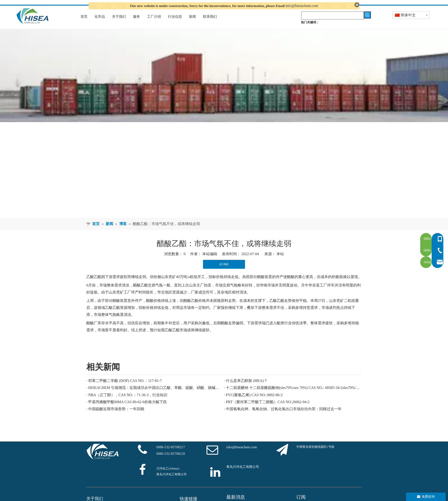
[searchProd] (332, 22)
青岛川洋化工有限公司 (243, 474)
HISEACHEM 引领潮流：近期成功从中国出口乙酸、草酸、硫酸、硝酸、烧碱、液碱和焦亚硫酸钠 (155, 395)
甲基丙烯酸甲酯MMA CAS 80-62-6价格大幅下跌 (128, 409)
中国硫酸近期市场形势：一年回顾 (116, 416)
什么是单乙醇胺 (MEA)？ (247, 388)
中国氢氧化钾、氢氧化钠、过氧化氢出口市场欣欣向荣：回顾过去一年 (284, 416)
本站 (280, 261)
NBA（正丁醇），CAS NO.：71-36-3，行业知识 (128, 402)
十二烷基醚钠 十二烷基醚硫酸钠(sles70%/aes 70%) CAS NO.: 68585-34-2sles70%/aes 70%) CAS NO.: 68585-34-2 (293, 395)
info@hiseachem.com (302, 6)
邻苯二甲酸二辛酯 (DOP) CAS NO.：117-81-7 (125, 388)
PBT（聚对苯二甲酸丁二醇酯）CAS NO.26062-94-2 (268, 409)
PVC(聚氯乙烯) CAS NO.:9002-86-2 (254, 402)
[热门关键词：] (367, 22)
